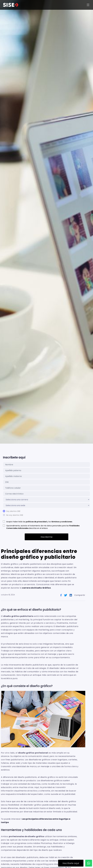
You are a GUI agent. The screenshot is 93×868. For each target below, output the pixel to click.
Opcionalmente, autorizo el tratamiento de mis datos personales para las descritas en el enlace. (43, 527)
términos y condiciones (62, 522)
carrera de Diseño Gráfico (36, 588)
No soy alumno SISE (15, 515)
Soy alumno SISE (13, 511)
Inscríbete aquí (71, 863)
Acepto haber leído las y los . (39, 522)
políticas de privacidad (36, 522)
